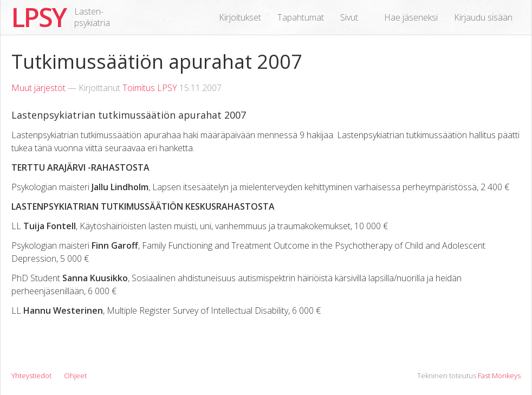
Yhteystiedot (31, 375)
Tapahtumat (301, 17)
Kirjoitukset (240, 17)
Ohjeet (75, 375)
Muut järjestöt (38, 88)
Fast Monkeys (499, 375)
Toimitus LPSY (150, 88)
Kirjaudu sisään (483, 17)
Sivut (349, 17)
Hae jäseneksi (411, 17)
